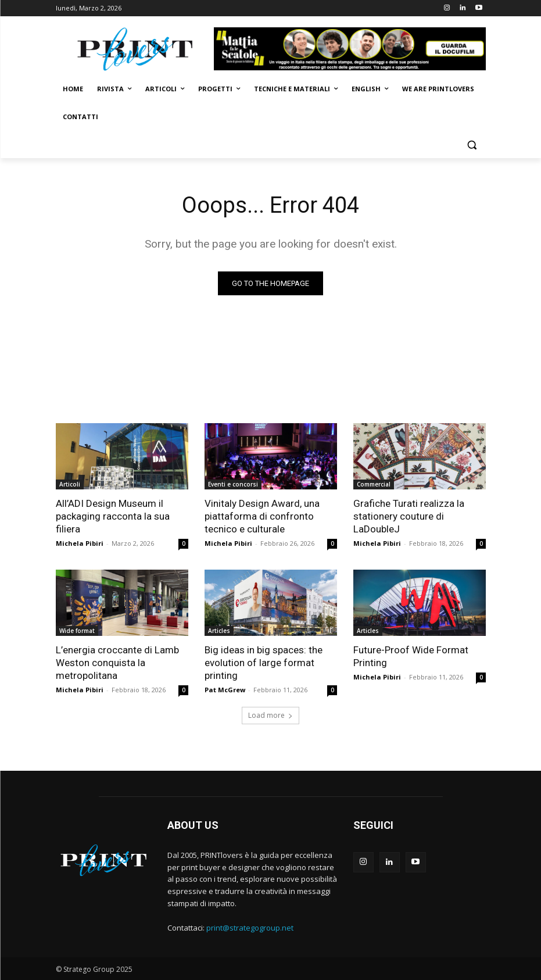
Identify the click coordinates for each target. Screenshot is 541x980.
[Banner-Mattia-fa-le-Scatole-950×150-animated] (350, 49)
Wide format (77, 631)
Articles (219, 631)
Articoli (70, 484)
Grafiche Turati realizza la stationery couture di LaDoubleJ (409, 516)
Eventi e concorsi (233, 484)
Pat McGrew (225, 690)
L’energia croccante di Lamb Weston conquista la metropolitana (117, 663)
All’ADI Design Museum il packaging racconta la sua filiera (113, 516)
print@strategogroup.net (250, 928)
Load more (270, 715)
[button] (472, 145)
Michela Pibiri (80, 543)
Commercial (374, 484)
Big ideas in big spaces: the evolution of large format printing (264, 663)
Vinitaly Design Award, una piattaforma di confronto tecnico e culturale (262, 516)
